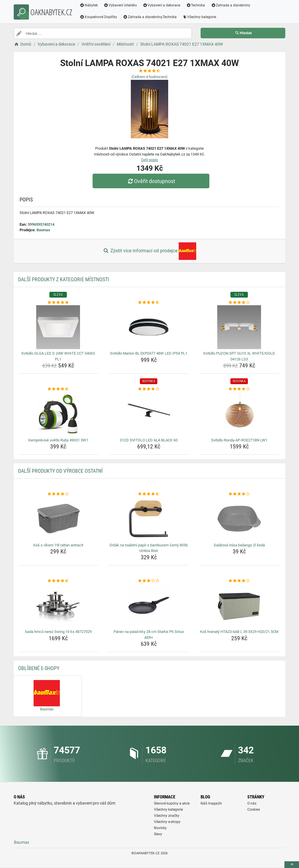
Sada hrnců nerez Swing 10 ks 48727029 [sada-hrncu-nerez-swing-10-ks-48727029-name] (58, 632)
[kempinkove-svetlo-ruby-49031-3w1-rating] (58, 389)
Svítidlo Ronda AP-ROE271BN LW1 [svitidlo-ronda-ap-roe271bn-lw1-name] (239, 440)
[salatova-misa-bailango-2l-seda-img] (239, 519)
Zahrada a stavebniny (231, 5)
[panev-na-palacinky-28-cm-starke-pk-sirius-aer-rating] (149, 581)
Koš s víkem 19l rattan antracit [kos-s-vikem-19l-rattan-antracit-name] (58, 545)
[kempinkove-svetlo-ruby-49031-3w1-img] (58, 414)
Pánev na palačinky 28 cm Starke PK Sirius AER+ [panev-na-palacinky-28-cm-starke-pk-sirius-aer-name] (149, 635)
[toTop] (292, 865)
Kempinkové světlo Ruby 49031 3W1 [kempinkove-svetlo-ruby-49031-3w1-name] (58, 440)
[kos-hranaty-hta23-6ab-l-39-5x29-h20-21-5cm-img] (239, 605)
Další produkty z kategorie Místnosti (64, 279)
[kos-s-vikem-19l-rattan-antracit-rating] (58, 494)
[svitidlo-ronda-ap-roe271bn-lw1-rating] (239, 389)
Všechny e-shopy (167, 822)
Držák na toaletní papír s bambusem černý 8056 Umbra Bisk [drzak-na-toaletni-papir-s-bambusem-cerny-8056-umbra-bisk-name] (149, 548)
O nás (252, 803)
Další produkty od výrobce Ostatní (60, 471)
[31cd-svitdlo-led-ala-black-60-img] (149, 414)
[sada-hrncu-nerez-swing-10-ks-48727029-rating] (58, 581)
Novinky (160, 828)
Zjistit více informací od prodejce (149, 251)
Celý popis (149, 160)
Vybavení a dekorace (162, 5)
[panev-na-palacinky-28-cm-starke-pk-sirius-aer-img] (149, 605)
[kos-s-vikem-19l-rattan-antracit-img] (58, 519)
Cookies (254, 810)
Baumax (43, 230)
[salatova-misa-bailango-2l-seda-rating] (239, 494)
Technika (195, 5)
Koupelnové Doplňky (98, 17)
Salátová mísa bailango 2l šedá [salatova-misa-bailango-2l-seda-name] (239, 545)
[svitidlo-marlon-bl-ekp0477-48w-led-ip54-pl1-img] (149, 327)
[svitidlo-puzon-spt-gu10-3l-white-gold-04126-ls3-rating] (239, 303)
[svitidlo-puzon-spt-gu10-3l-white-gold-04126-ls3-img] (239, 327)
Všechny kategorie (199, 17)
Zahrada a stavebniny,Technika (150, 17)
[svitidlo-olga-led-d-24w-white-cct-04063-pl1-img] (58, 327)
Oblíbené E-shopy (39, 668)
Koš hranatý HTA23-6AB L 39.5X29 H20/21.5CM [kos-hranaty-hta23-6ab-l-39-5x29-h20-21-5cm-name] (239, 632)
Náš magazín (211, 803)
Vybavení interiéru (120, 5)
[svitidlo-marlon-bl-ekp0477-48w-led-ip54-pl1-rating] (149, 303)
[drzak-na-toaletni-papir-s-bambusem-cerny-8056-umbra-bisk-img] (149, 519)
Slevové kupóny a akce (172, 803)
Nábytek (89, 5)
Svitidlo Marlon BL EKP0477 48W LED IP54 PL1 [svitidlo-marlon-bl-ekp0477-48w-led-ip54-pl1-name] (149, 353)
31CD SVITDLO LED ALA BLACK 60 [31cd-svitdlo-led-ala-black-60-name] (149, 440)
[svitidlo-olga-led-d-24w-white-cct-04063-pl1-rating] (58, 303)
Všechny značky (167, 816)
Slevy (158, 834)
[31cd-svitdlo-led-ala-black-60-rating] (149, 389)
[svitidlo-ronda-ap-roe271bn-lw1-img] (239, 414)
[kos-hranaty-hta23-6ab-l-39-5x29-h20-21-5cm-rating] (239, 581)
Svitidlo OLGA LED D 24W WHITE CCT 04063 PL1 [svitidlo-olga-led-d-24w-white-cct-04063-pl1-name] (58, 356)
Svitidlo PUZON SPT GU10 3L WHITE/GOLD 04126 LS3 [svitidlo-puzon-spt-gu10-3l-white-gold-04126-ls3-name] (239, 356)
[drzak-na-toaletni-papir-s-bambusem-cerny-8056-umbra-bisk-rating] (149, 494)
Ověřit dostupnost (151, 181)
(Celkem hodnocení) (149, 77)
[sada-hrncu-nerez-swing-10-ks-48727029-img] (58, 605)
